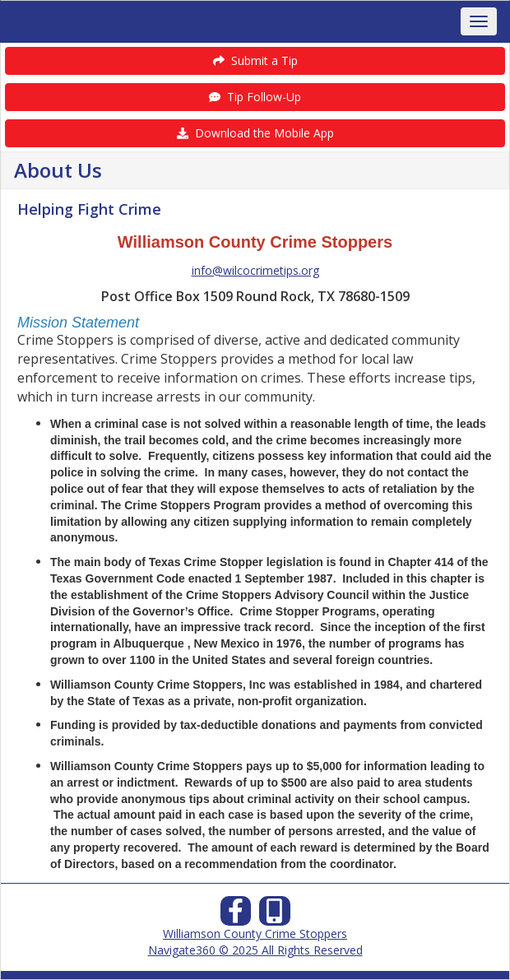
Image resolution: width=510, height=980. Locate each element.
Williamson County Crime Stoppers (255, 934)
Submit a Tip (255, 60)
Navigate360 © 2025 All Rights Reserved (255, 950)
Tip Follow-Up (255, 97)
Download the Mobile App (255, 133)
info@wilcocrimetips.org (255, 270)
